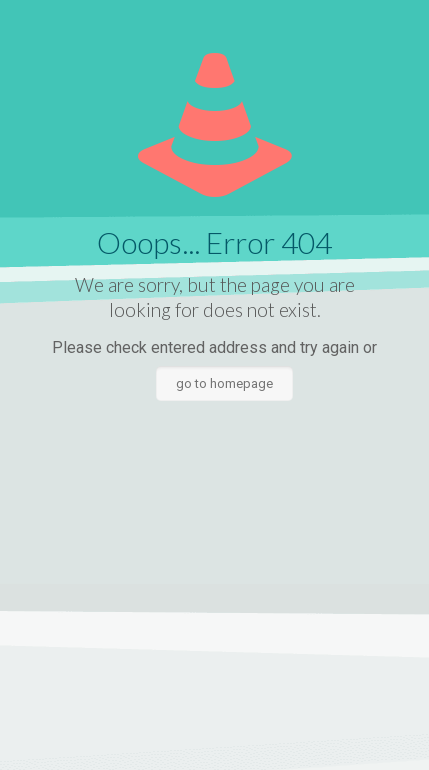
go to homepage (224, 383)
